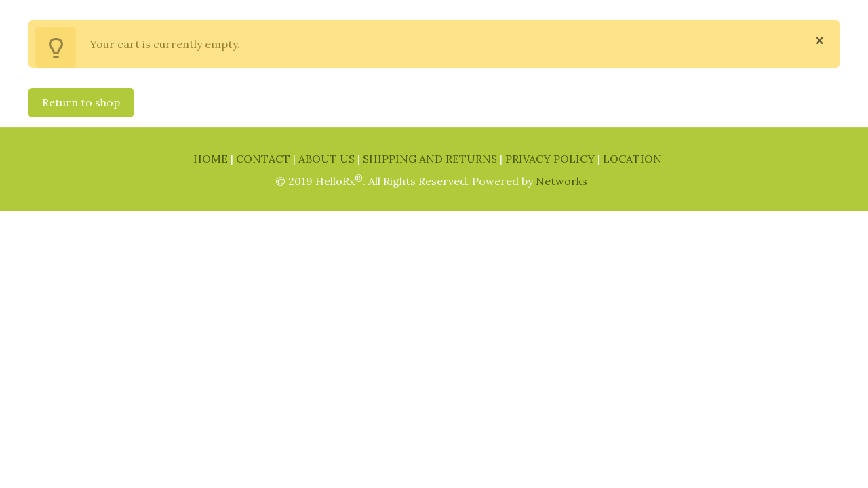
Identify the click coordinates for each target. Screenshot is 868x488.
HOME (212, 159)
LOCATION (632, 159)
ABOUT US (328, 159)
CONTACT (264, 159)
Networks (561, 181)
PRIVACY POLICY (551, 159)
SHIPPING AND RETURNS (431, 159)
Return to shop (81, 102)
